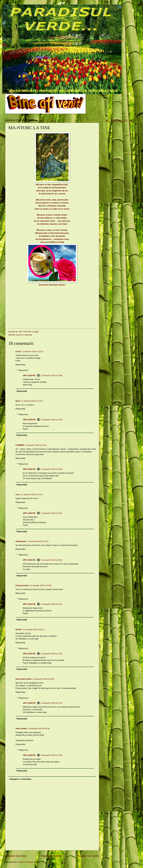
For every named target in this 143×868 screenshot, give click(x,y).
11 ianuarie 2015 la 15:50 (51, 469)
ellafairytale (21, 541)
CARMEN (20, 445)
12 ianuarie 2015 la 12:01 (51, 604)
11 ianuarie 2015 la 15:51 (51, 513)
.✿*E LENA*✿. (29, 375)
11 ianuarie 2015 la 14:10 (32, 494)
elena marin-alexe (24, 679)
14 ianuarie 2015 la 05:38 (39, 728)
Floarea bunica (22, 585)
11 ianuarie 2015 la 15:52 (51, 560)
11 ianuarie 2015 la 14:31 (38, 541)
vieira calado (21, 728)
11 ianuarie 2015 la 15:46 (51, 375)
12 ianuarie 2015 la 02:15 (33, 629)
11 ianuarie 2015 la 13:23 (36, 445)
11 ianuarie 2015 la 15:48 (51, 420)
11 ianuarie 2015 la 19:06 (41, 585)
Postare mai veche (88, 856)
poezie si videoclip (24, 335)
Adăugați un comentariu (20, 779)
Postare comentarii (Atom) (29, 862)
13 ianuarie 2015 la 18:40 (43, 679)
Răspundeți (20, 365)
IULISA (19, 629)
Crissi (18, 351)
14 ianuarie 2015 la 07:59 (51, 755)
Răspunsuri (23, 370)
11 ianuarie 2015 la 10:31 (33, 351)
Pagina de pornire (52, 856)
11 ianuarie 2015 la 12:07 (32, 401)
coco (18, 494)
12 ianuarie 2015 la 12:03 (51, 654)
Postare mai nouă (16, 856)
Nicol (18, 401)
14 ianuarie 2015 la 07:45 (51, 703)
